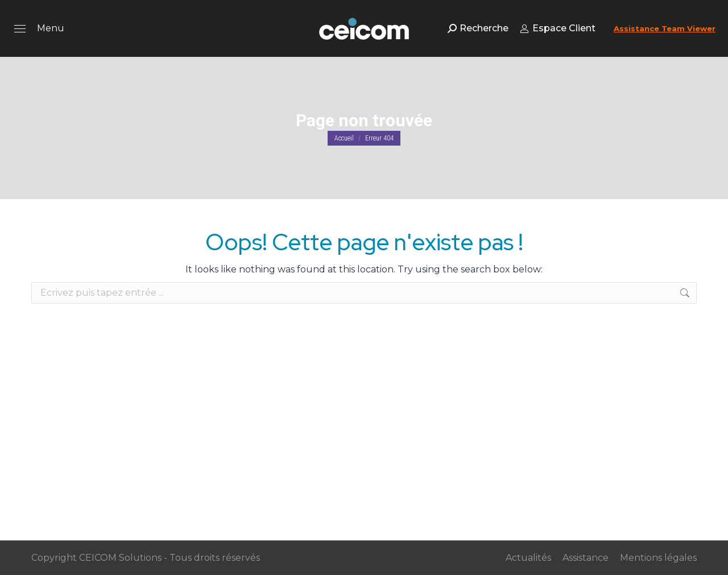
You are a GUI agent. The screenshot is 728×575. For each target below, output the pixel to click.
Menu (51, 28)
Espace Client (558, 28)
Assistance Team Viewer (665, 28)
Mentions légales (658, 558)
